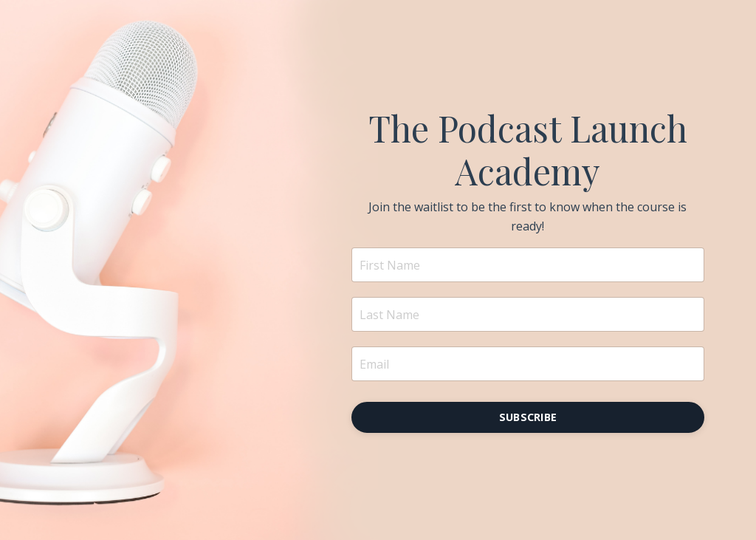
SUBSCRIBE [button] (528, 417)
